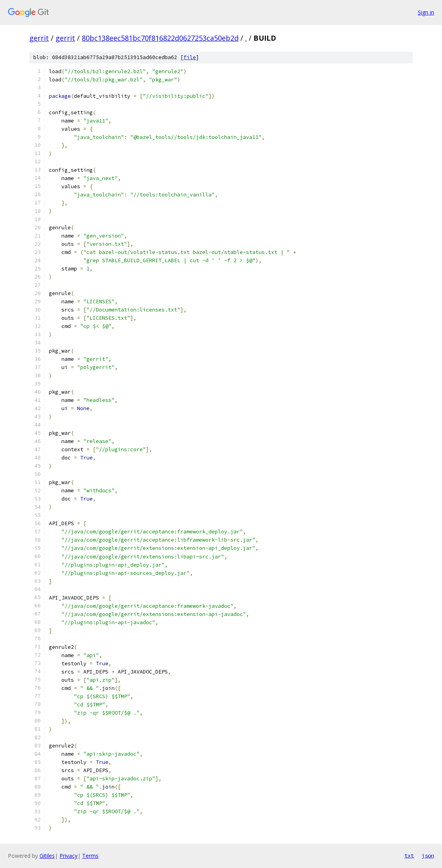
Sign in (426, 12)
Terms (90, 856)
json (428, 855)
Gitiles (47, 856)
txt (409, 855)
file (190, 57)
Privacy (68, 856)
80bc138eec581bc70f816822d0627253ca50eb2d (160, 38)
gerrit (39, 38)
